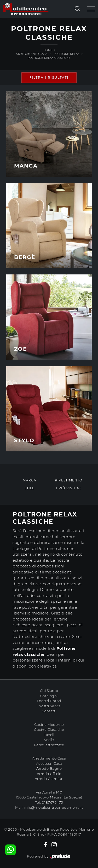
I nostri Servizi (49, 706)
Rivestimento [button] (69, 480)
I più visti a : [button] (69, 488)
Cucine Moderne (49, 725)
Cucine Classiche (49, 729)
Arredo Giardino (49, 779)
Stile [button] (30, 488)
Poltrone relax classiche (49, 58)
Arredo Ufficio (49, 774)
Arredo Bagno (49, 768)
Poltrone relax (67, 54)
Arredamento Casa (32, 54)
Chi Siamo (49, 691)
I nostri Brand (49, 701)
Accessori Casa (49, 763)
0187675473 (52, 802)
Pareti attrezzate (49, 745)
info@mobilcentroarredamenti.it (54, 807)
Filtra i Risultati (49, 77)
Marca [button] (30, 480)
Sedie (49, 740)
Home (48, 50)
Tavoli (49, 735)
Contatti (49, 711)
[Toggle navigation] (91, 9)
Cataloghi (49, 696)
